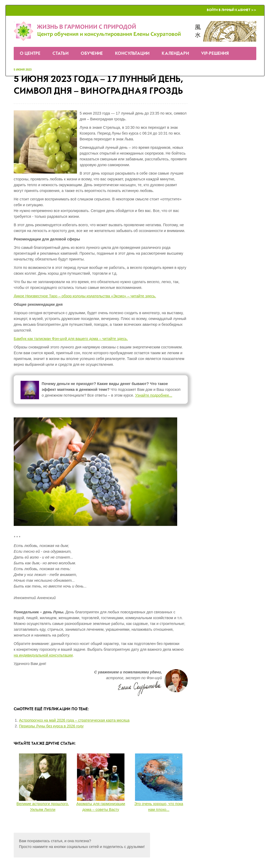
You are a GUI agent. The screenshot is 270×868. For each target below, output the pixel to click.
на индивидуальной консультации (43, 655)
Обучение (92, 54)
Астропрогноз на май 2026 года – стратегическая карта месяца (74, 720)
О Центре (30, 54)
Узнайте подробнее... (154, 395)
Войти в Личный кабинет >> (232, 10)
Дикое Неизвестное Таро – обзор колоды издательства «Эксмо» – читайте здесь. (85, 296)
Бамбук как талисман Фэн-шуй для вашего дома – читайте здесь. (71, 339)
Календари (175, 54)
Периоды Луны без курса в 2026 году (51, 726)
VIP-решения (215, 54)
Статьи (61, 54)
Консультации (132, 54)
